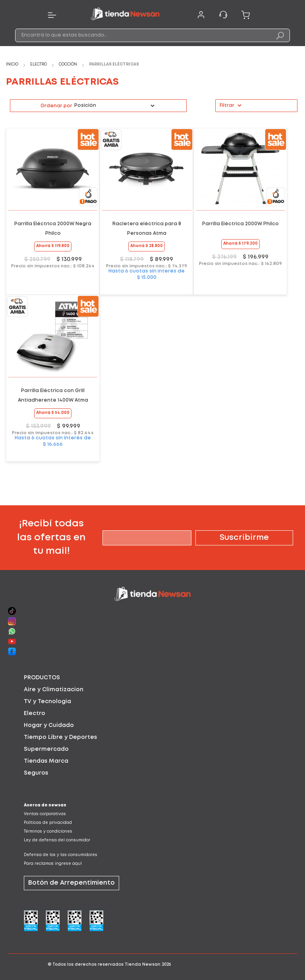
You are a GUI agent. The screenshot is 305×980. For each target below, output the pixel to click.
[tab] (152, 678)
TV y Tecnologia (47, 702)
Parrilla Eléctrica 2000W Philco (240, 224)
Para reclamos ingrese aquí (53, 864)
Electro (39, 65)
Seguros (36, 773)
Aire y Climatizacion (54, 690)
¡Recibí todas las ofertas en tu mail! (51, 537)
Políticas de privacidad (48, 823)
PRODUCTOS (42, 678)
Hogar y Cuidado (49, 725)
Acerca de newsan (45, 805)
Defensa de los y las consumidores (61, 855)
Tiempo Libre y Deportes (60, 737)
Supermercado (46, 749)
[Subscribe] (244, 538)
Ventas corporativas (45, 814)
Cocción (69, 65)
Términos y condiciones (48, 832)
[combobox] (152, 35)
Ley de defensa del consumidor (57, 840)
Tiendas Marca (46, 761)
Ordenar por (56, 106)
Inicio (13, 65)
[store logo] (125, 15)
